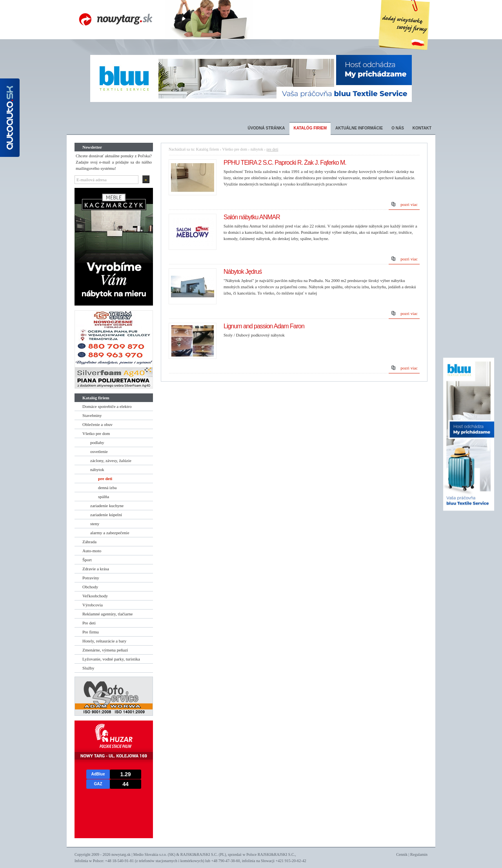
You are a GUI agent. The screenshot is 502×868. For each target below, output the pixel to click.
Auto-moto (92, 551)
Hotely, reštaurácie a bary (104, 641)
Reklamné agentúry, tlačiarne (107, 614)
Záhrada (89, 542)
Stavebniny (92, 415)
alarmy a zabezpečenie (110, 533)
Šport (87, 560)
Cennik (402, 854)
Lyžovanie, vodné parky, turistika (111, 659)
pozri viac (409, 204)
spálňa (104, 497)
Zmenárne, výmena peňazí (105, 650)
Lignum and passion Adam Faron (264, 326)
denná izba (107, 488)
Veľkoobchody (95, 596)
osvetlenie (99, 451)
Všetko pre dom (96, 433)
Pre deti (89, 623)
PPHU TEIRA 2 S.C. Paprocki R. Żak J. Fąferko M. (285, 163)
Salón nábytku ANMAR (252, 217)
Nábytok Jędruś (243, 272)
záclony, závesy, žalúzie (111, 460)
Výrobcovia (93, 605)
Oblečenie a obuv (97, 424)
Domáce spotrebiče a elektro (107, 406)
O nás (398, 128)
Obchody (90, 587)
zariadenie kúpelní (106, 515)
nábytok (97, 469)
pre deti (105, 479)
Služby (88, 668)
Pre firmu (91, 632)
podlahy (97, 442)
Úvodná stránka (266, 128)
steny (95, 524)
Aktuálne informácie (359, 128)
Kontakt (422, 128)
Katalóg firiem (310, 128)
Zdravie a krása (96, 569)
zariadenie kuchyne (107, 506)
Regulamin (419, 854)
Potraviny (91, 578)
